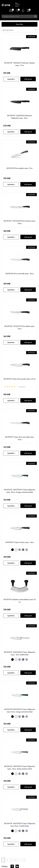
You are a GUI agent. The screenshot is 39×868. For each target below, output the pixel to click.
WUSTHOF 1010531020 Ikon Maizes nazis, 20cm (20, 222)
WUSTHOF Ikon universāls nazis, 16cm (19, 273)
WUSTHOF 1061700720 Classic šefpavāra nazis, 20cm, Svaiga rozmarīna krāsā (20, 491)
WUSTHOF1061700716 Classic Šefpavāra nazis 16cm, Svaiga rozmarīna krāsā (20, 710)
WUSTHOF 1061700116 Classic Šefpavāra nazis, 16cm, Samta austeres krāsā (19, 768)
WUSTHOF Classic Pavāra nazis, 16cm (20, 542)
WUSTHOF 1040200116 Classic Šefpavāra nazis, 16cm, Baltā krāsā (20, 653)
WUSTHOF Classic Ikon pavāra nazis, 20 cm (20, 379)
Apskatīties (11, 79)
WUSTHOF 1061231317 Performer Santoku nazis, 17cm (19, 64)
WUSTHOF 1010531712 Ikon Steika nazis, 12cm (19, 327)
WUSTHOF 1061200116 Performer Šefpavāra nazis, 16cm (19, 117)
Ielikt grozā (28, 79)
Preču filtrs (19, 24)
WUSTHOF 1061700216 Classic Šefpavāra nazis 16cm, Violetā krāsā (20, 825)
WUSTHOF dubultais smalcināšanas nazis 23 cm (20, 601)
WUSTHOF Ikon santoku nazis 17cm (19, 168)
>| (24, 860)
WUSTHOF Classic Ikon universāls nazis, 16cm (20, 438)
